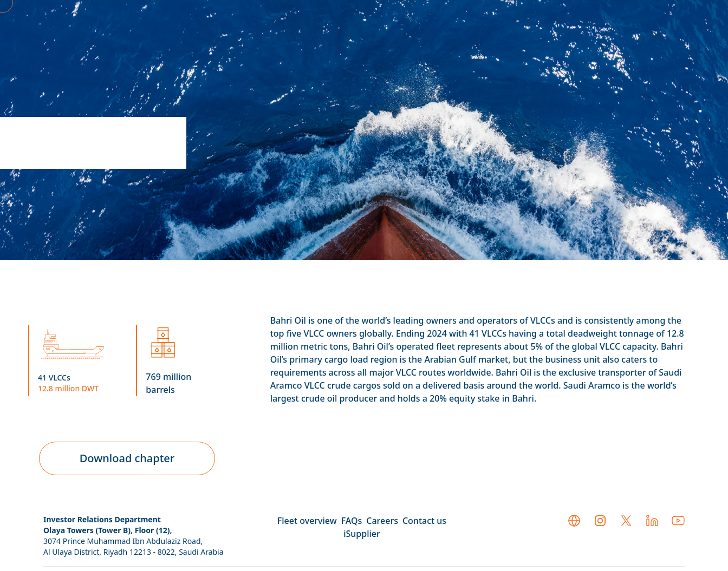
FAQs (352, 521)
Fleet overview (307, 521)
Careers (382, 521)
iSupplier (362, 534)
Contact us (424, 521)
